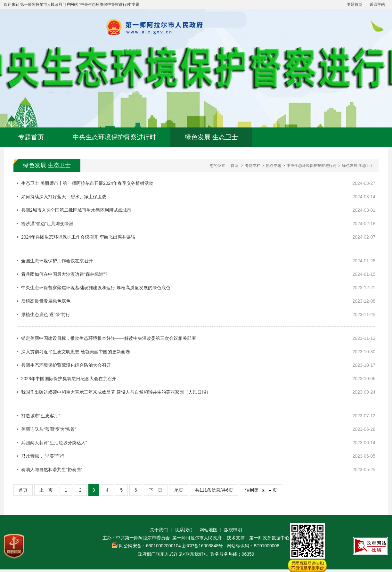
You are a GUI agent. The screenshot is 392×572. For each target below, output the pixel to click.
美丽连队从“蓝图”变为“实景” (49, 429)
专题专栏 (253, 166)
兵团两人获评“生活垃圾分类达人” (54, 443)
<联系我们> (194, 554)
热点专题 (274, 166)
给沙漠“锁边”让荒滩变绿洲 (47, 224)
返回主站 (377, 4)
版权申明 (233, 530)
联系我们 (184, 530)
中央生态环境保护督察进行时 (114, 137)
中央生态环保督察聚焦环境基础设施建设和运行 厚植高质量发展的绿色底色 (96, 288)
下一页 (156, 490)
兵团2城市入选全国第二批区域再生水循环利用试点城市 (76, 210)
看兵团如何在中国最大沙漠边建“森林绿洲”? (64, 274)
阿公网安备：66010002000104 (150, 546)
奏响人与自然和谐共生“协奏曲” (52, 470)
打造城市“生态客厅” (41, 416)
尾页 (179, 490)
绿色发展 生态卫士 (211, 137)
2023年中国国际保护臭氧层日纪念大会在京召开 (69, 379)
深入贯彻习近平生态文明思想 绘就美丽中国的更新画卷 (76, 352)
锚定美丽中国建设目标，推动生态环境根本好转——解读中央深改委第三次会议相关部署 (109, 338)
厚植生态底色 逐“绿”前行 (46, 315)
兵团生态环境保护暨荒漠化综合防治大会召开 (66, 365)
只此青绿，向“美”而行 (43, 456)
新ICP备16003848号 (203, 546)
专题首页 (355, 4)
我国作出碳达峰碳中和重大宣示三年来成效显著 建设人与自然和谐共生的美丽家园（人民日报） (116, 392)
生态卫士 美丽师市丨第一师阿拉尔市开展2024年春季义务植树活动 (87, 183)
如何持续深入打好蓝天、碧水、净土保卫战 (64, 197)
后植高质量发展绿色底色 (46, 301)
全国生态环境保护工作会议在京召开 (57, 261)
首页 (234, 166)
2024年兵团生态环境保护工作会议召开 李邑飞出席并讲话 (78, 237)
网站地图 (208, 530)
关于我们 (159, 530)
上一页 (46, 490)
